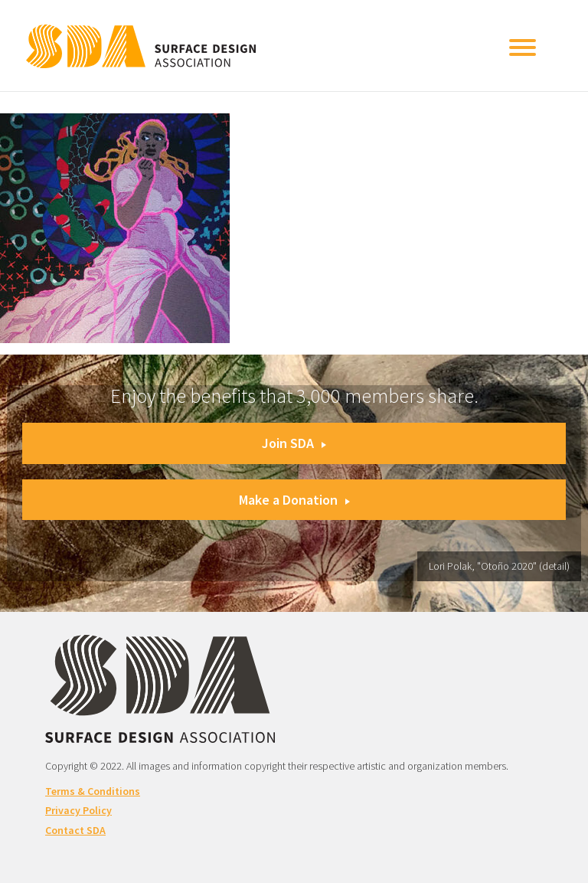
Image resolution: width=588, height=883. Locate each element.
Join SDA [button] (294, 443)
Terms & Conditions (93, 791)
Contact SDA (75, 830)
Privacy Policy (78, 810)
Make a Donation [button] (294, 500)
